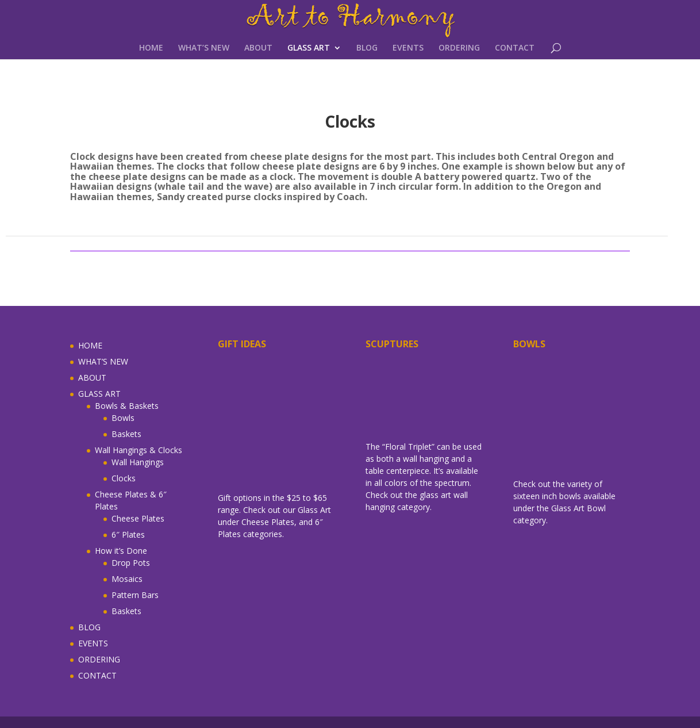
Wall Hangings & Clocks (139, 450)
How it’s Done (121, 551)
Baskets (126, 434)
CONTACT (515, 48)
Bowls (123, 418)
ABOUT (258, 48)
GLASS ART (309, 48)
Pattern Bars (135, 595)
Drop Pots (131, 563)
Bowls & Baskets (127, 406)
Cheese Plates (138, 518)
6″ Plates (128, 534)
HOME (151, 48)
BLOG (367, 48)
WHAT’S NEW (204, 48)
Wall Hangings (138, 462)
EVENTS (408, 48)
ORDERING (459, 48)
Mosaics (127, 579)
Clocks (124, 478)
